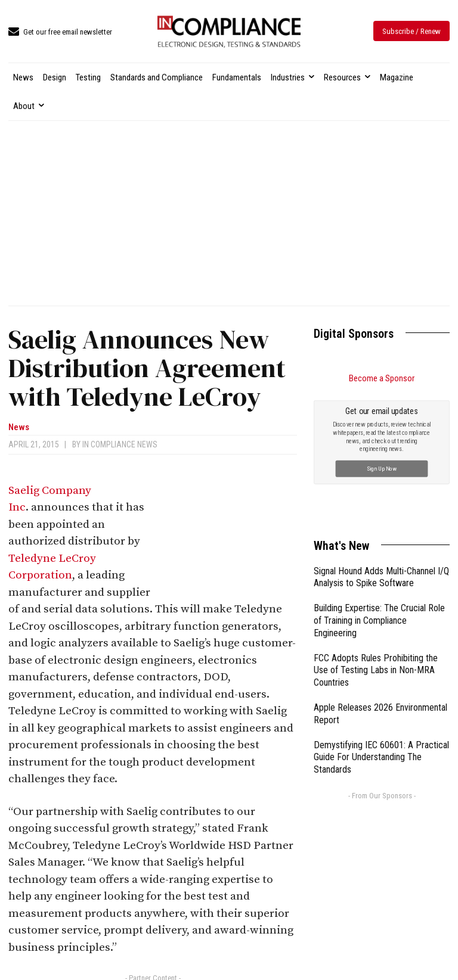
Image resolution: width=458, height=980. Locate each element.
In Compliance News (120, 444)
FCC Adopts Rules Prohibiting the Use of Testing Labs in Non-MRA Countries (376, 671)
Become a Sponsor (382, 378)
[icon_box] (60, 32)
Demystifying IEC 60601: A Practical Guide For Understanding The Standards (381, 757)
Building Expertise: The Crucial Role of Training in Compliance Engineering (379, 620)
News (19, 427)
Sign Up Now (382, 468)
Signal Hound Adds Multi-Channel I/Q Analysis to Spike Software (381, 577)
